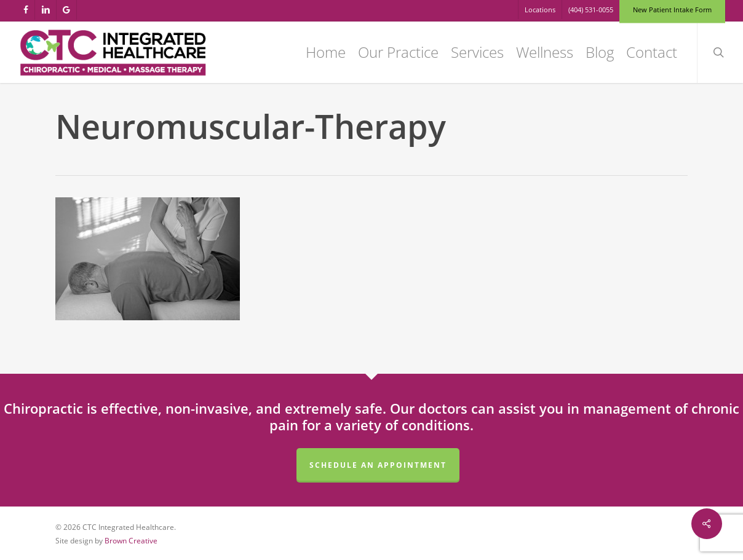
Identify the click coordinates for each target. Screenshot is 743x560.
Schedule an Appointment (378, 465)
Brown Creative (131, 541)
